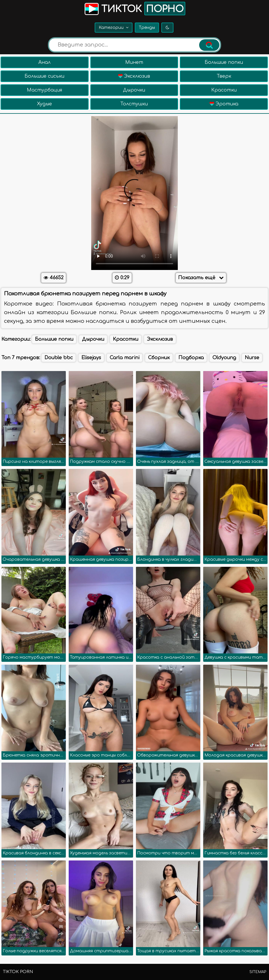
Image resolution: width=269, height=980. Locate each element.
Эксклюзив (134, 76)
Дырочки (134, 90)
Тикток (134, 9)
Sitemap (258, 972)
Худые (44, 104)
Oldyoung (224, 358)
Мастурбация (44, 90)
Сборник (159, 358)
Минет (134, 62)
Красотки (224, 90)
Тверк (224, 76)
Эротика (224, 104)
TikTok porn (18, 972)
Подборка (191, 358)
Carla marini (125, 358)
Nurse (252, 358)
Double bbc (59, 358)
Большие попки (224, 62)
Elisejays (91, 358)
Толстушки (134, 104)
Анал (44, 62)
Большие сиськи (44, 76)
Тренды (147, 28)
